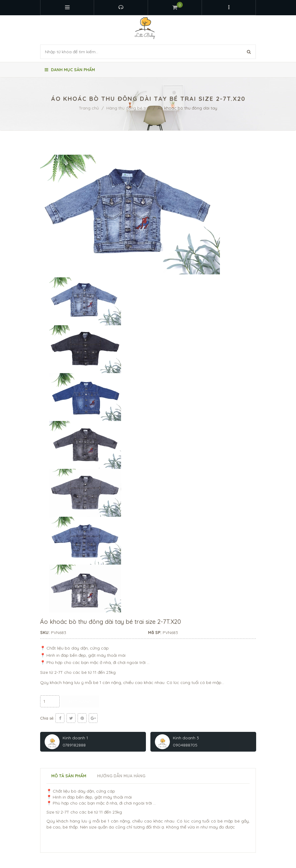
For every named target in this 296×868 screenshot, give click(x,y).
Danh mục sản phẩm (70, 70)
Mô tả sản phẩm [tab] (69, 776)
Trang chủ (89, 108)
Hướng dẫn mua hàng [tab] (121, 776)
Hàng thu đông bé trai (128, 108)
